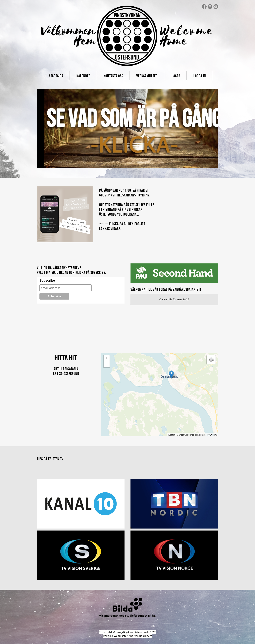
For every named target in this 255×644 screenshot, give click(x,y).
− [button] (107, 364)
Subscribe (47, 281)
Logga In (200, 76)
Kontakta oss (113, 76)
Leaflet (172, 435)
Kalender (83, 76)
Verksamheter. (147, 76)
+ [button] (107, 358)
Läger (176, 76)
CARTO (213, 435)
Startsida (56, 76)
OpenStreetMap (187, 435)
